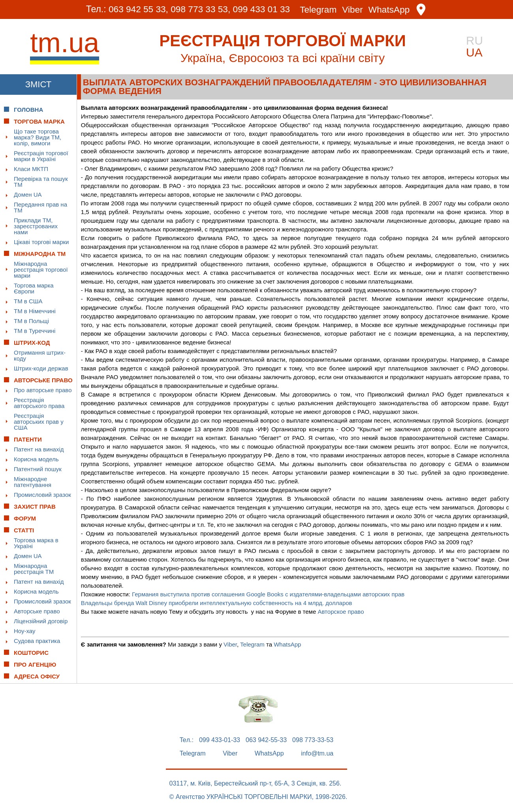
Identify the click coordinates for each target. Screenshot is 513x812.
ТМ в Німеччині (35, 311)
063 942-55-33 (266, 740)
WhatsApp (391, 10)
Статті (24, 530)
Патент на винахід (39, 449)
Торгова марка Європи (34, 288)
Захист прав (35, 507)
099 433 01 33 (262, 9)
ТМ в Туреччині (35, 331)
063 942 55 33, (136, 9)
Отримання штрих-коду (40, 355)
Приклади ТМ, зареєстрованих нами (36, 226)
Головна (28, 110)
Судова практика (37, 641)
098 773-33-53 (313, 740)
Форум (25, 518)
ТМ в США (28, 301)
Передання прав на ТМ (40, 207)
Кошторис (31, 653)
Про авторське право (43, 390)
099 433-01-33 (220, 740)
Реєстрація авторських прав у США (39, 422)
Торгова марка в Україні (36, 543)
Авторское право (341, 612)
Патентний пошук (38, 469)
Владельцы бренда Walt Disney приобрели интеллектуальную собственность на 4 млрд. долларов (217, 603)
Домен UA (28, 195)
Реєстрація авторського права (39, 403)
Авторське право (37, 611)
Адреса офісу (37, 676)
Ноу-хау (25, 631)
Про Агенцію (35, 664)
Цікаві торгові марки (41, 242)
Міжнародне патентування (33, 482)
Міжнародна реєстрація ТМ (34, 569)
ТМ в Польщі (31, 321)
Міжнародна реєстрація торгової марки (41, 270)
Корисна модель (36, 459)
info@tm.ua (317, 754)
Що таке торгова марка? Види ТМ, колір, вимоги (38, 137)
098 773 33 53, (200, 9)
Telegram (319, 10)
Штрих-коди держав (41, 368)
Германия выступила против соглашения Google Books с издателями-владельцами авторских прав (268, 594)
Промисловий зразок (42, 495)
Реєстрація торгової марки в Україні (41, 156)
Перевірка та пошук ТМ (41, 182)
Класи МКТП (31, 169)
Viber (354, 10)
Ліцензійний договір (41, 621)
